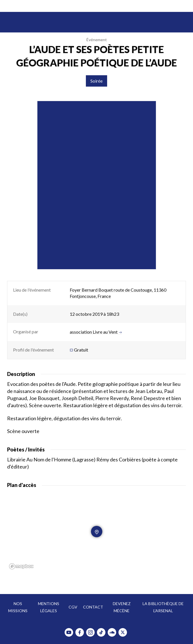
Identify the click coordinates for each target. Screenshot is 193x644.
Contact (93, 607)
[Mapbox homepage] (21, 566)
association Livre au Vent (96, 332)
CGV (73, 607)
